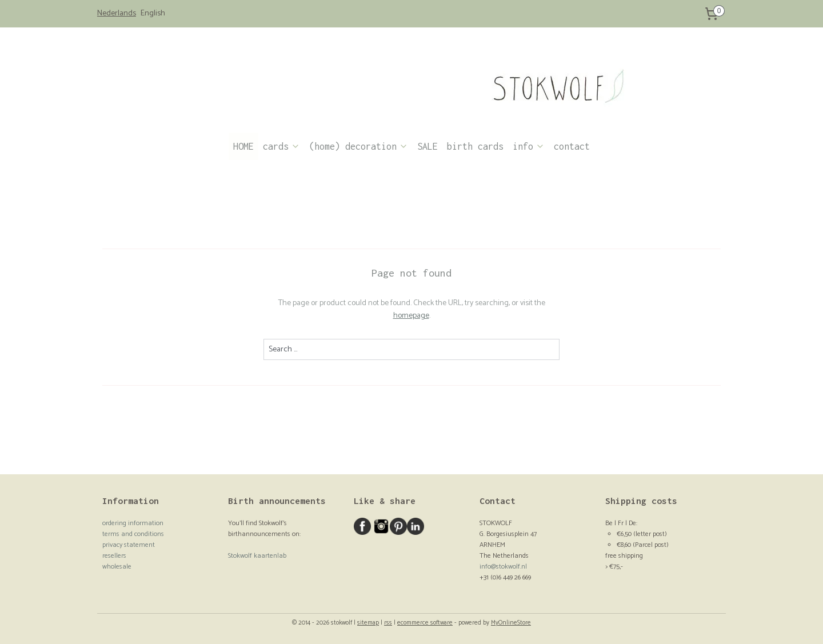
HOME (243, 146)
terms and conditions (133, 534)
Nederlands (117, 14)
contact (572, 146)
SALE (428, 146)
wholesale (117, 567)
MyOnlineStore (511, 623)
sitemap (368, 623)
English (153, 14)
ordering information (133, 523)
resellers (114, 556)
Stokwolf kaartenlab (257, 556)
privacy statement (129, 545)
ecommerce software (425, 623)
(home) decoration (359, 146)
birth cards (475, 146)
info (529, 146)
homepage (411, 316)
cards (281, 146)
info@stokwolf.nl (503, 567)
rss (388, 623)
